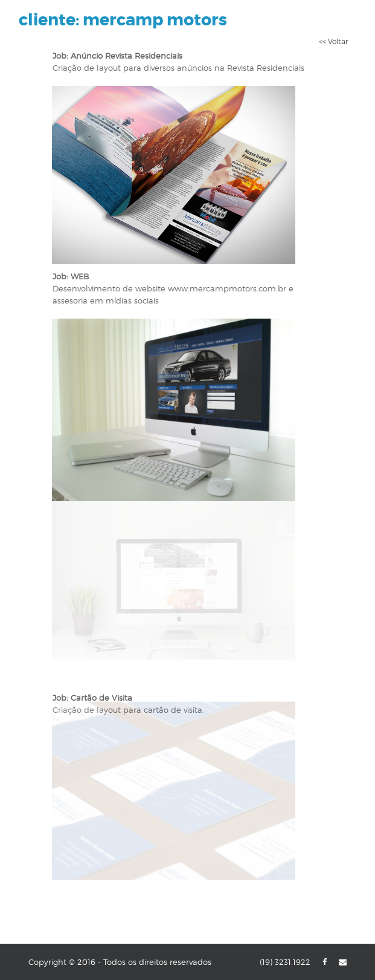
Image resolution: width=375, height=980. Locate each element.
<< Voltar (333, 41)
